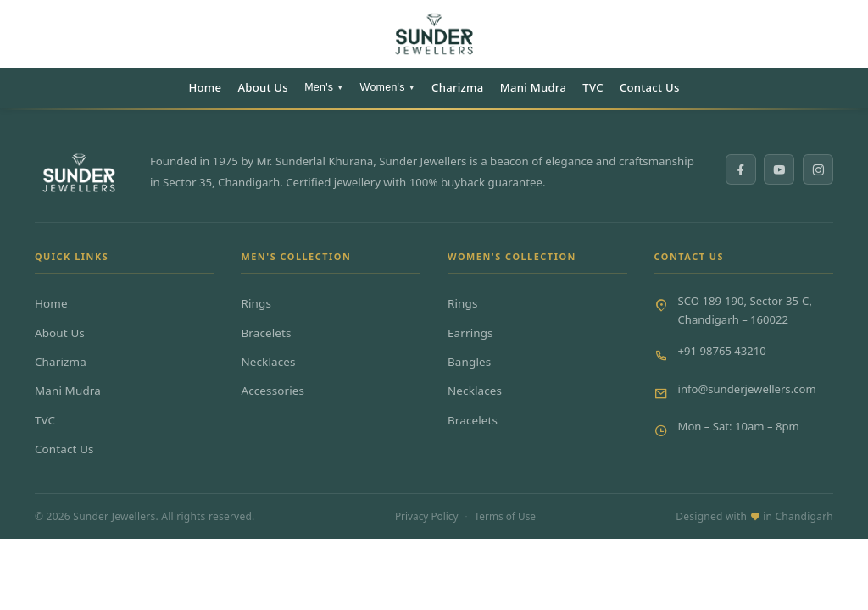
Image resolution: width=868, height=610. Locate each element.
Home (205, 87)
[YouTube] (779, 169)
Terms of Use (505, 516)
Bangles (469, 362)
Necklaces (268, 362)
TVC (593, 87)
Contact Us (650, 87)
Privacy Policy (427, 516)
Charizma (457, 87)
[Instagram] (818, 169)
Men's (324, 87)
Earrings (470, 333)
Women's (388, 87)
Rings (256, 303)
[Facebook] (741, 169)
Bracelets (266, 333)
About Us (263, 87)
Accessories (273, 391)
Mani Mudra (534, 87)
